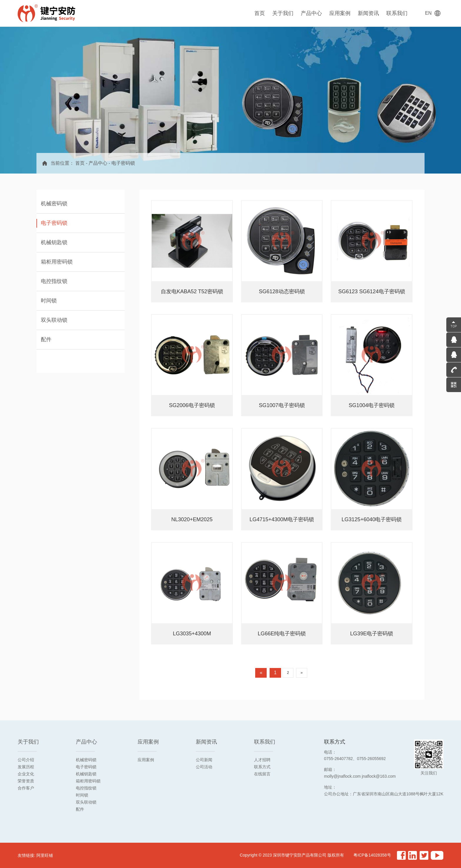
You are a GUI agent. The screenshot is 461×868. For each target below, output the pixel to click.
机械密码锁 (86, 760)
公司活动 (204, 767)
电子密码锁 (123, 163)
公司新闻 (204, 760)
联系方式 (262, 767)
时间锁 (82, 795)
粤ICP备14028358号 (372, 855)
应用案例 (340, 13)
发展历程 (26, 767)
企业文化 (26, 774)
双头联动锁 (86, 802)
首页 (260, 13)
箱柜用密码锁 (88, 781)
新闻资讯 (368, 13)
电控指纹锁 (86, 788)
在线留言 (262, 774)
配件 (80, 809)
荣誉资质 (26, 781)
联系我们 (397, 13)
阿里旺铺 (45, 855)
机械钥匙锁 (86, 774)
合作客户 (26, 788)
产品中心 (311, 13)
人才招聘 (262, 760)
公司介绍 (26, 760)
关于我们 (283, 13)
